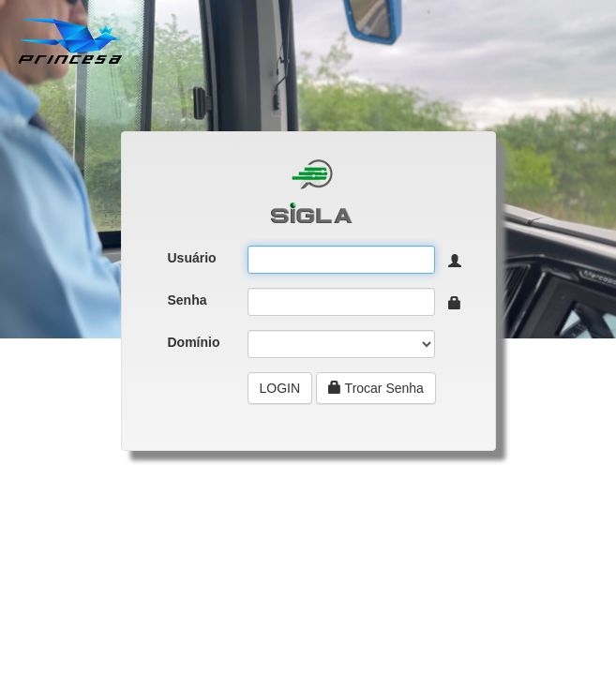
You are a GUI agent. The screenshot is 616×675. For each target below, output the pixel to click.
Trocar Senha (376, 388)
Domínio (194, 342)
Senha (188, 300)
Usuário (192, 258)
